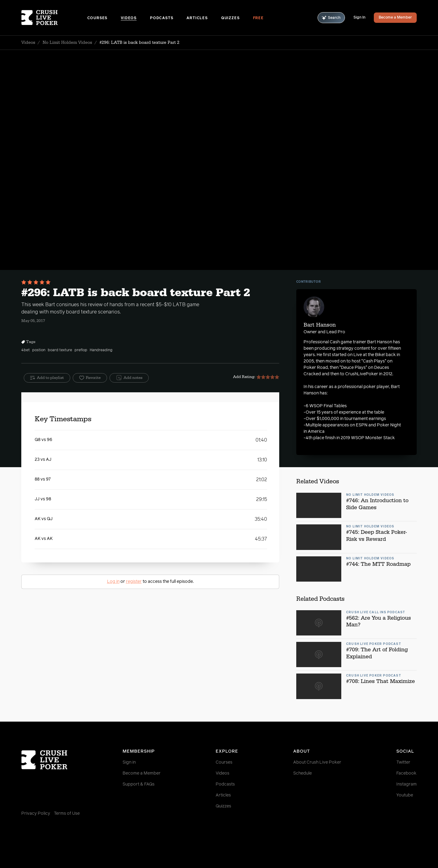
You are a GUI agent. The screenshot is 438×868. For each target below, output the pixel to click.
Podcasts (162, 18)
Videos (129, 18)
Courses (97, 18)
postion (39, 350)
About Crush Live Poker (317, 762)
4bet (26, 350)
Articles (197, 18)
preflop (81, 350)
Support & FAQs (139, 784)
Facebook (406, 773)
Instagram (407, 784)
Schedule (302, 773)
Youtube (405, 795)
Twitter (403, 762)
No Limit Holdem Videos (67, 43)
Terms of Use (67, 814)
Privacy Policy (36, 814)
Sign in (129, 762)
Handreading (101, 350)
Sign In (359, 18)
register (134, 582)
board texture (60, 350)
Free (258, 18)
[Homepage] (54, 18)
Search (331, 18)
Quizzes (230, 18)
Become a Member (395, 18)
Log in (113, 582)
